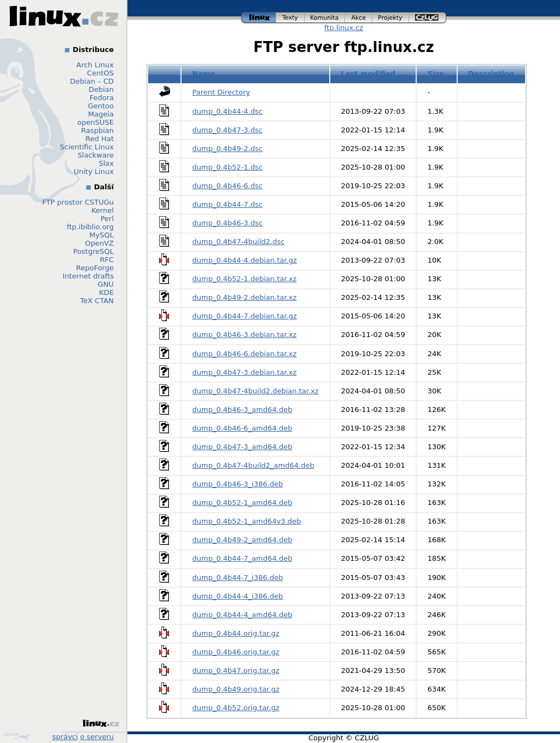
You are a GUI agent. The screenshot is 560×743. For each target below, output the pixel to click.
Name (204, 74)
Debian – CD (92, 81)
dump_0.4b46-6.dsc (228, 186)
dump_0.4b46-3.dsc (228, 223)
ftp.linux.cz (344, 28)
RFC (107, 260)
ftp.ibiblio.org (90, 227)
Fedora (102, 98)
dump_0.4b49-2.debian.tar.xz (245, 297)
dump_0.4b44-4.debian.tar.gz (245, 260)
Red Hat (100, 139)
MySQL (101, 235)
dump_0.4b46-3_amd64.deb (243, 410)
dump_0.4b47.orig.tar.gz (236, 671)
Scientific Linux (87, 147)
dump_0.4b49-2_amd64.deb (243, 540)
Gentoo (101, 106)
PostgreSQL (94, 251)
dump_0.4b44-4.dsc (228, 111)
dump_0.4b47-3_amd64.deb (243, 447)
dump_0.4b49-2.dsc (228, 149)
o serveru (97, 737)
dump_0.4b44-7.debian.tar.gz (245, 316)
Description (491, 74)
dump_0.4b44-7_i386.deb (238, 577)
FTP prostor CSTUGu (78, 202)
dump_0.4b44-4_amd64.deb (243, 615)
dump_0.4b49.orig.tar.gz (236, 689)
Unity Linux (94, 172)
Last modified (369, 74)
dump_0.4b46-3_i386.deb (238, 484)
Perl (107, 219)
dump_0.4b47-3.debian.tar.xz (245, 372)
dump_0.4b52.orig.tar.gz (236, 708)
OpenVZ (99, 243)
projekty (391, 18)
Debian (101, 89)
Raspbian (97, 130)
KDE (106, 292)
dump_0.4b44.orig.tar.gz (236, 633)
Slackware (96, 155)
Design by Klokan (16, 736)
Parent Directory (221, 92)
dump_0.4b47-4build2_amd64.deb (253, 465)
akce (359, 18)
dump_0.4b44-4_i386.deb (238, 596)
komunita (325, 18)
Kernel (103, 210)
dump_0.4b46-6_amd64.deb (243, 428)
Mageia (101, 114)
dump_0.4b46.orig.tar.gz (236, 652)
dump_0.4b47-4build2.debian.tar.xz (256, 391)
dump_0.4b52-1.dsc (228, 167)
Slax (106, 163)
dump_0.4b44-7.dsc (228, 204)
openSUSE (95, 122)
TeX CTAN (97, 301)
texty (290, 18)
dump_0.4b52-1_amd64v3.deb (247, 521)
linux (259, 18)
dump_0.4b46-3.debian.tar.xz (245, 335)
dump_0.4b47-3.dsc (228, 130)
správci (65, 737)
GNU (106, 284)
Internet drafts (88, 276)
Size (436, 74)
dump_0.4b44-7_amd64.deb (243, 558)
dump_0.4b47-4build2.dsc (239, 242)
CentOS (100, 73)
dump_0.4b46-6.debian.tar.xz (245, 354)
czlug (428, 18)
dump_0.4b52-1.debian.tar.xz (245, 279)
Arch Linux (95, 65)
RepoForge (95, 268)
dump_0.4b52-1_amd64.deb (243, 503)
